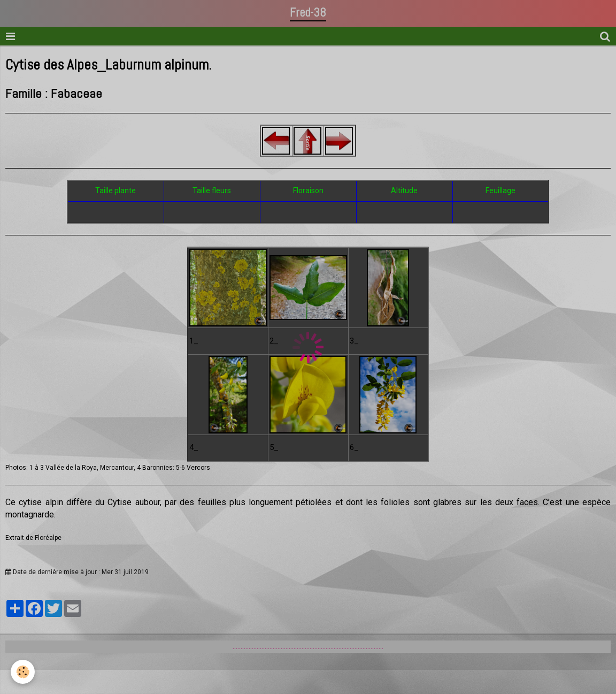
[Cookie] (23, 672)
